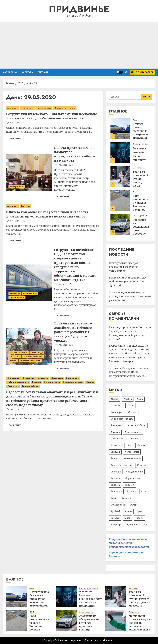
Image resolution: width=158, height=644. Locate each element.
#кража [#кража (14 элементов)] (141, 445)
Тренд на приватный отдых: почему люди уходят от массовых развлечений (130, 296)
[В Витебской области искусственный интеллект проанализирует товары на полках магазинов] (53, 206)
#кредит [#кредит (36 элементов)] (115, 452)
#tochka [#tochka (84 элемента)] (128, 399)
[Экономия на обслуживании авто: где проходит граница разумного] (120, 224)
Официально (72, 378)
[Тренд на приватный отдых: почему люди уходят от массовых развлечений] (120, 176)
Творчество (13, 386)
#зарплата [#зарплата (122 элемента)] (133, 439)
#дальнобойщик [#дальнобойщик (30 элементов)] (137, 425)
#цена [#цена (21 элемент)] (128, 511)
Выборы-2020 (17, 187)
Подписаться (142, 72)
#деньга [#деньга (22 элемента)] (115, 432)
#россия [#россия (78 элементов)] (129, 485)
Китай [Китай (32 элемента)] (127, 518)
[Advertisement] (79, 45)
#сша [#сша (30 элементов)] (114, 498)
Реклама (43, 72)
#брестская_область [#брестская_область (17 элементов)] (122, 419)
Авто (135, 120)
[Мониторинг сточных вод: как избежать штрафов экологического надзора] (116, 620)
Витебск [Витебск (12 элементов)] (115, 518)
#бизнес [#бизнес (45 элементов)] (132, 412)
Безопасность (30, 293)
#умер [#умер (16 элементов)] (133, 505)
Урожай (13, 361)
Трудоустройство (30, 386)
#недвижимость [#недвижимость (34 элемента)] (132, 458)
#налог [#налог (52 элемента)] (115, 458)
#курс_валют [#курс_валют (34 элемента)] (132, 452)
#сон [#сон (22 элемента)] (144, 491)
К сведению (29, 378)
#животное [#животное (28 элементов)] (117, 439)
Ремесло (37, 382)
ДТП (135, 192)
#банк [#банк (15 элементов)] (130, 406)
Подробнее (15, 138)
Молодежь (43, 378)
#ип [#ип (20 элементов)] (130, 445)
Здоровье (138, 168)
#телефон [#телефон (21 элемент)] (127, 498)
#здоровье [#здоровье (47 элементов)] (117, 445)
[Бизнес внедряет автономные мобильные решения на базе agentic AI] (120, 152)
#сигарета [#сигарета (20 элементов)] (116, 491)
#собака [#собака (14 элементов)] (131, 491)
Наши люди (37, 353)
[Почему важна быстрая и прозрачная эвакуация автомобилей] (120, 128)
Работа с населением (18, 382)
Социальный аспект (73, 382)
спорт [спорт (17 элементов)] (145, 524)
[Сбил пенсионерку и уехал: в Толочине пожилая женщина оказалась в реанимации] (120, 200)
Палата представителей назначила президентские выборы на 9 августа (75, 154)
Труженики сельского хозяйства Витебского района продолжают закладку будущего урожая (73, 332)
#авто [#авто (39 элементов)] (140, 399)
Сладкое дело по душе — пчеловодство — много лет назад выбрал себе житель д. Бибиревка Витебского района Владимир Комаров (130, 354)
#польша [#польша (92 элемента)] (115, 478)
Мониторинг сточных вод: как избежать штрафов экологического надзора (140, 624)
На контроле (27, 108)
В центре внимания (142, 144)
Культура (27, 72)
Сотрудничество (52, 382)
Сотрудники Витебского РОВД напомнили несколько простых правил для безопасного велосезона (52, 116)
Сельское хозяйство (33, 357)
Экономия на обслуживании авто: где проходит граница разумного (143, 230)
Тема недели (139, 148)
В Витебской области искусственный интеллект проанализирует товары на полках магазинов (47, 214)
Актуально (10, 72)
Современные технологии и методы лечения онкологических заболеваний (129, 543)
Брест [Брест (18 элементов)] (140, 511)
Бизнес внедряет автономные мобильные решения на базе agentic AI (128, 282)
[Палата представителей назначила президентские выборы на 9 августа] (29, 172)
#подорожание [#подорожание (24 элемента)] (134, 472)
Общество (15, 357)
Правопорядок (44, 108)
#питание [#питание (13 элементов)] (116, 472)
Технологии (138, 153)
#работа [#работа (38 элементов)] (115, 485)
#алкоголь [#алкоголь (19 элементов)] (116, 406)
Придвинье (79, 9)
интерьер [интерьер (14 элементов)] (116, 524)
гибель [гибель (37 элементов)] (139, 518)
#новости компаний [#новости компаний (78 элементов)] (121, 465)
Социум (90, 382)
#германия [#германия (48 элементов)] (117, 425)
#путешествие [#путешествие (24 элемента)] (133, 478)
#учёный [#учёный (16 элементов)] (115, 511)
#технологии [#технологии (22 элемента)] (118, 505)
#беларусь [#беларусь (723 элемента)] (117, 412)
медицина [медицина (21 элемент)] (131, 524)
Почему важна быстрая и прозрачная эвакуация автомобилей (142, 132)
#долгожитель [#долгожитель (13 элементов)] (133, 432)
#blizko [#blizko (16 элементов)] (114, 399)
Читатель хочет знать (65, 108)
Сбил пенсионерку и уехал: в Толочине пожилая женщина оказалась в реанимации (141, 208)
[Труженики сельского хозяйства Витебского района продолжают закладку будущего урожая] (29, 346)
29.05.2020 (15, 123)
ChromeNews (92, 640)
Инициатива (13, 378)
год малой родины (19, 353)
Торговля (25, 206)
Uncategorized (140, 216)
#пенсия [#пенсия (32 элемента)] (142, 465)
